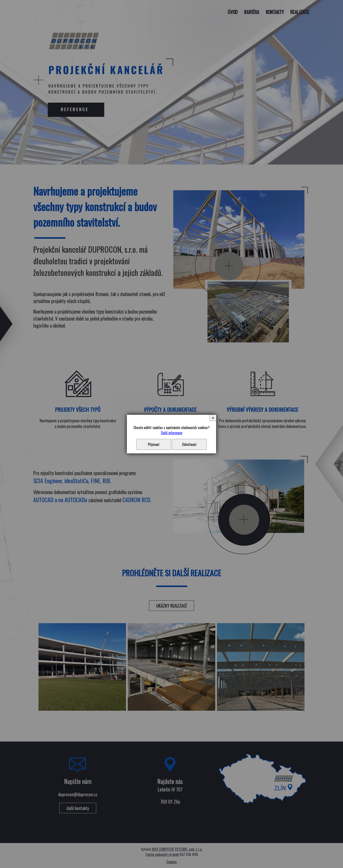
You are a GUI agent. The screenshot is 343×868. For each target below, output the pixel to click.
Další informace (172, 433)
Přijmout (154, 444)
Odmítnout (189, 444)
